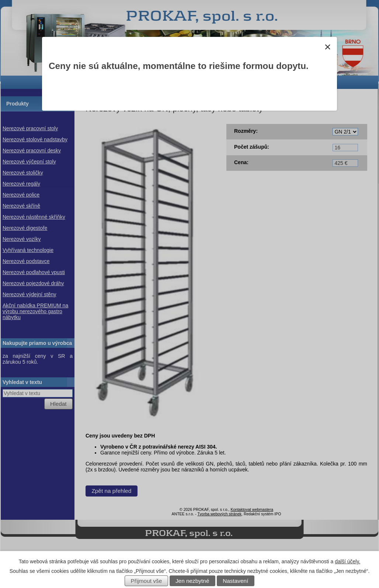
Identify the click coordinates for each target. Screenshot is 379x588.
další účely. (347, 561)
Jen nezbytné (192, 581)
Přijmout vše (147, 581)
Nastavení (235, 581)
